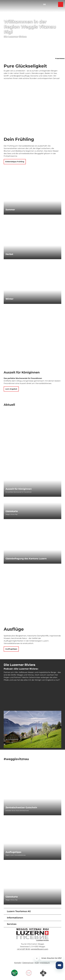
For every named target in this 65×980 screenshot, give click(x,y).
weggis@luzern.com (39, 949)
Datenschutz (28, 963)
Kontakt (18, 963)
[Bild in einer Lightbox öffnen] (32, 935)
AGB (37, 963)
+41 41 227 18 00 (23, 949)
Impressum (45, 963)
